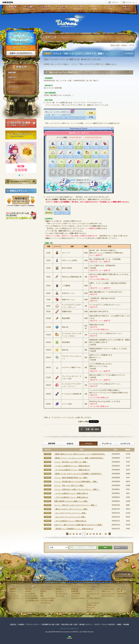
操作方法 (43, 591)
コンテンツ (59, 591)
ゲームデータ (61, 8)
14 (80, 534)
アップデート (21, 87)
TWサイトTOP (115, 45)
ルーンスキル (60, 596)
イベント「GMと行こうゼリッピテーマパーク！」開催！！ (76, 505)
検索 (105, 548)
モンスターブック (62, 593)
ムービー (89, 591)
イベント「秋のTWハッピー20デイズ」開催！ (71, 462)
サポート (126, 8)
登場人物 (28, 591)
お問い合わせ (121, 589)
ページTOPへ (124, 574)
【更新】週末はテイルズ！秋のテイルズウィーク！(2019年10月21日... (80, 454)
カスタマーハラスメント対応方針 (104, 624)
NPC (42, 593)
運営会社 (13, 624)
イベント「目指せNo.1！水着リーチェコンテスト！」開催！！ (77, 489)
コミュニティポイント (78, 598)
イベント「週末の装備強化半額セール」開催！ (71, 478)
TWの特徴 (28, 589)
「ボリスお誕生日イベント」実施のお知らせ (70, 521)
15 (84, 534)
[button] (19, 175)
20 (100, 534)
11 (70, 534)
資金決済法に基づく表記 (69, 624)
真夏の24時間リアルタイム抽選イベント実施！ (71, 501)
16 (87, 534)
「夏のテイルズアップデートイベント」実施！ (71, 509)
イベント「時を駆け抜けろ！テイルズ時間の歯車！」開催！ (76, 482)
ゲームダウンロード (21, 135)
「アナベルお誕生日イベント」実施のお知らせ (71, 497)
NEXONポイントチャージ (21, 181)
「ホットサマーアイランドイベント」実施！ (70, 513)
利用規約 (21, 624)
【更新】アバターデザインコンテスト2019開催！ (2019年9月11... (78, 474)
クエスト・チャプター (48, 598)
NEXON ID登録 (21, 123)
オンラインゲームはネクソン (70, 628)
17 (90, 534)
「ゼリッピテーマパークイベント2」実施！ (70, 517)
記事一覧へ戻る (90, 429)
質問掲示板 (75, 591)
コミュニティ (78, 8)
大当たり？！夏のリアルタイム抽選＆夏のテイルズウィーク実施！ (78, 525)
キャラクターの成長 (47, 600)
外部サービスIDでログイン (21, 53)
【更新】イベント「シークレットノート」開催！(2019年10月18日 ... (79, 458)
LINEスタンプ (91, 612)
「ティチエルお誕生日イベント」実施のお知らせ (72, 470)
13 (77, 534)
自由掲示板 (75, 589)
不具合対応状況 (122, 593)
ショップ (110, 8)
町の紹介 (59, 589)
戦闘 (42, 596)
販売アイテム (106, 591)
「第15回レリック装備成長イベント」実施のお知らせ (74, 529)
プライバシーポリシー (33, 624)
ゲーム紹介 (29, 8)
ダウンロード (91, 589)
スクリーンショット (93, 593)
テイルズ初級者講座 (32, 598)
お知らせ (21, 78)
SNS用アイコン (92, 605)
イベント (21, 82)
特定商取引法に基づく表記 (51, 624)
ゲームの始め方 (30, 593)
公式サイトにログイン (21, 48)
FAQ (119, 591)
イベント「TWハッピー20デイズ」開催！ (69, 485)
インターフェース (46, 589)
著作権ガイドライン (86, 624)
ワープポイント (46, 603)
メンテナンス (21, 92)
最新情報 (21, 73)
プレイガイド (45, 8)
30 (106, 534)
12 (73, 534)
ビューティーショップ (109, 593)
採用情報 (126, 624)
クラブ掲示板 (75, 593)
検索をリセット (121, 548)
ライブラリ (94, 8)
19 (97, 534)
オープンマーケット (108, 596)
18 (94, 534)
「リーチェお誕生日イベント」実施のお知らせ (71, 493)
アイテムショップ (107, 589)
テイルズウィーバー (71, 21)
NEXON (8, 2)
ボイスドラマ (91, 607)
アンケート (121, 596)
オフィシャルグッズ (93, 603)
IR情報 (119, 624)
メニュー (129, 2)
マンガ (89, 610)
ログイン (113, 2)
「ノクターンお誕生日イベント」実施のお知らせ (72, 466)
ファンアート (75, 596)
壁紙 (88, 596)
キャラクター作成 (31, 596)
